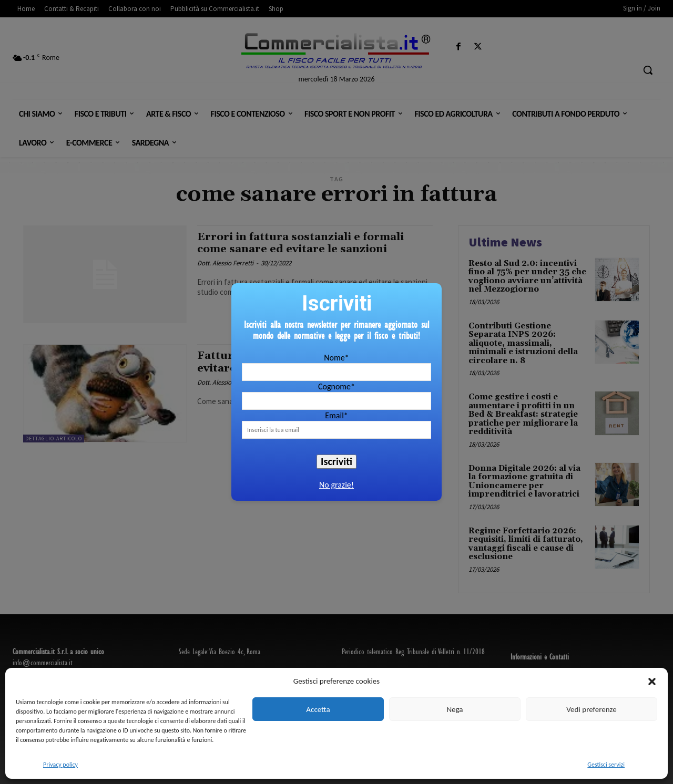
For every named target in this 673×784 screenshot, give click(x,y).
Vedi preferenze (591, 709)
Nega (455, 709)
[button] (652, 682)
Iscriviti (336, 461)
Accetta (318, 709)
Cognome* (336, 386)
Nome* (336, 358)
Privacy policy (60, 765)
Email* (336, 415)
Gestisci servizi (606, 765)
